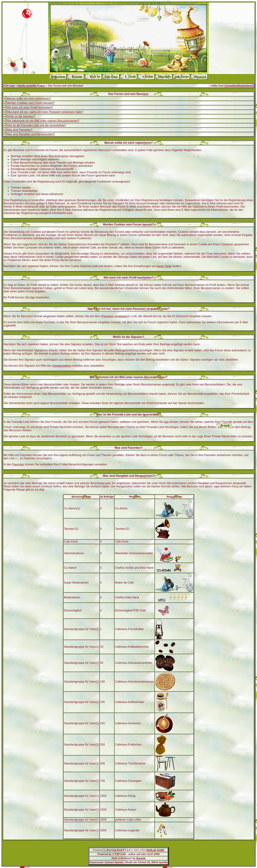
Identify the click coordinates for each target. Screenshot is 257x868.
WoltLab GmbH (155, 850)
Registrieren (245, 86)
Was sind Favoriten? (19, 130)
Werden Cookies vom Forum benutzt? (30, 103)
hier (33, 297)
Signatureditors (62, 366)
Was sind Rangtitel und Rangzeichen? (31, 134)
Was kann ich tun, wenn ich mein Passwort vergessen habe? (45, 112)
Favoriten (18, 464)
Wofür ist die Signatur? (21, 116)
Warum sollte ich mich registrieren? (29, 98)
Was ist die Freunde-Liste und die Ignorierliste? (36, 125)
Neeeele (141, 858)
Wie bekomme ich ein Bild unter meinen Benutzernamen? (43, 121)
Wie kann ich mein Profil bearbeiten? (30, 107)
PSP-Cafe (9, 86)
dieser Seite (164, 266)
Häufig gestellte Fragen (32, 86)
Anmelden (231, 86)
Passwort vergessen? (115, 316)
